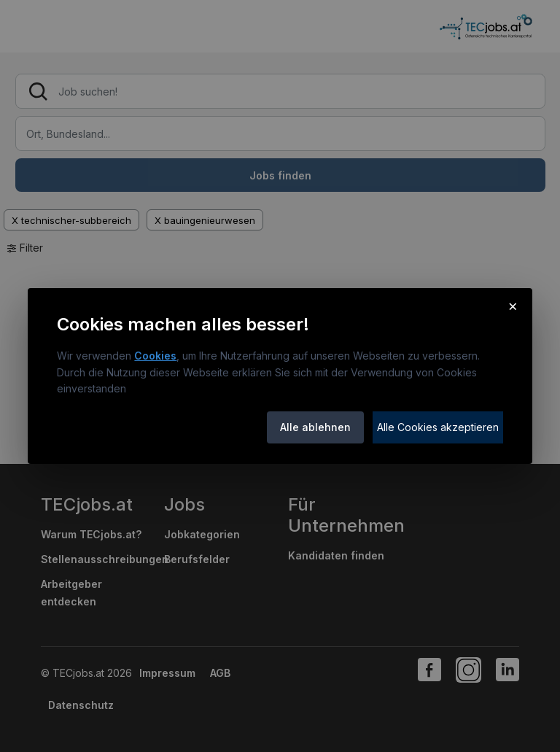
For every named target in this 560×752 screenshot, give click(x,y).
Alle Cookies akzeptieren (438, 427)
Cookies (155, 356)
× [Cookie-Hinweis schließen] (513, 306)
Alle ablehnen (315, 427)
